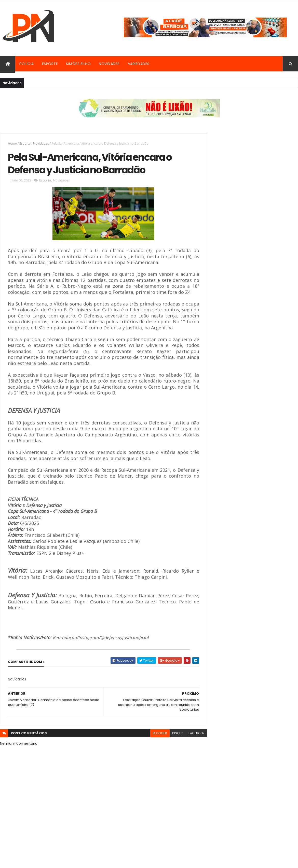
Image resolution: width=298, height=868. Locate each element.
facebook (185, 747)
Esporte (50, 64)
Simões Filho (78, 64)
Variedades (139, 64)
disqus (166, 747)
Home (12, 143)
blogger (148, 747)
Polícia (27, 64)
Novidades (109, 64)
